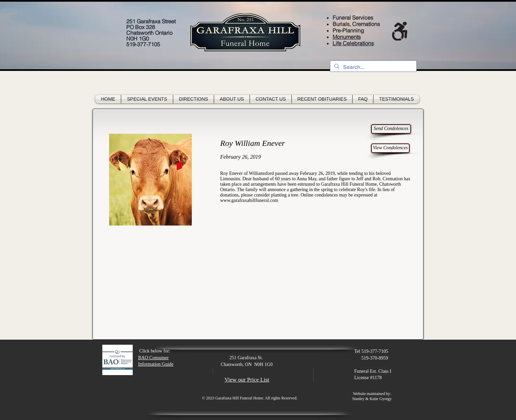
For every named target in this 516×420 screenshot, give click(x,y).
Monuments (347, 37)
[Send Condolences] (391, 129)
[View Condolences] (390, 148)
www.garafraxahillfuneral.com (249, 200)
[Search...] (373, 67)
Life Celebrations (353, 43)
